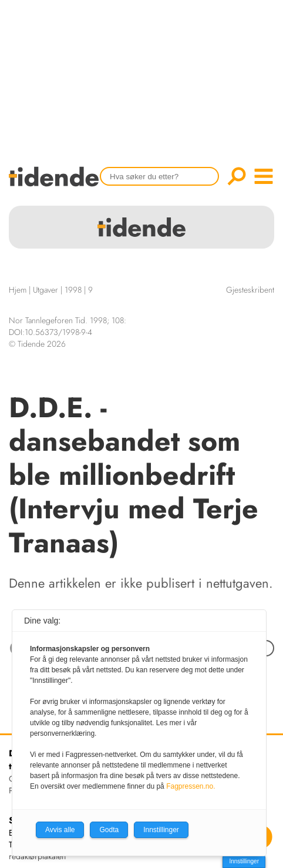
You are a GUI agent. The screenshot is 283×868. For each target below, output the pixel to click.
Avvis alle (60, 830)
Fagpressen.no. (191, 786)
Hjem (18, 290)
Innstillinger (244, 861)
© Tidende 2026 (37, 344)
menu (264, 176)
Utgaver (46, 290)
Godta (109, 830)
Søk (237, 176)
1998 (73, 290)
